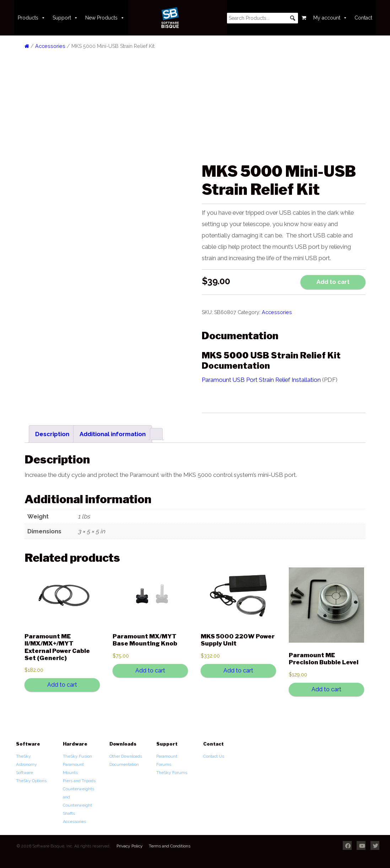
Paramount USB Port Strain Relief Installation (261, 380)
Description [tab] (52, 434)
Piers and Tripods (79, 781)
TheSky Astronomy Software (26, 764)
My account (330, 18)
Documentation (124, 764)
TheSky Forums (172, 773)
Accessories (50, 46)
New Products (105, 18)
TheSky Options (31, 781)
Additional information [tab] (113, 434)
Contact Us (214, 756)
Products (32, 18)
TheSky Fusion (77, 756)
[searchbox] (262, 18)
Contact (363, 18)
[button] (293, 18)
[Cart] (304, 18)
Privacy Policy (130, 846)
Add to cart (333, 282)
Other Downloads (126, 756)
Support (65, 18)
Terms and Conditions (170, 846)
